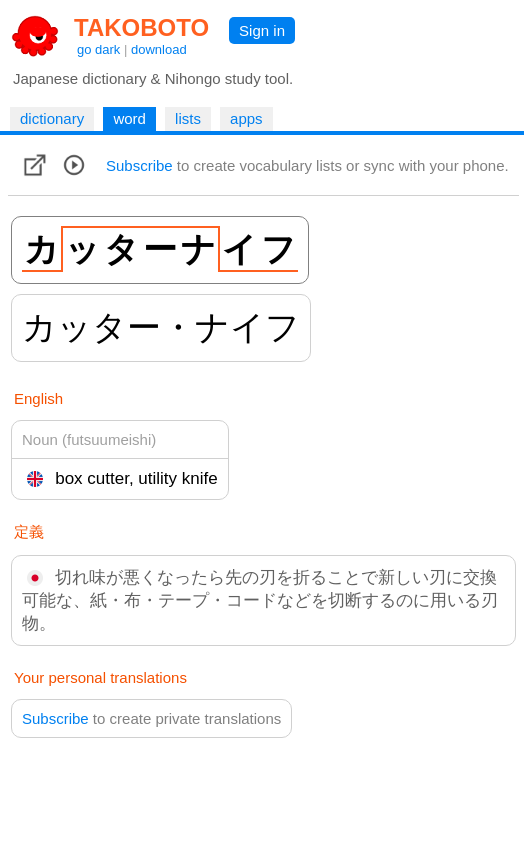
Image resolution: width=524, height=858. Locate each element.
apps (246, 118)
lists (188, 118)
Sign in (262, 30)
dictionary (52, 118)
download (159, 49)
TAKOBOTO (141, 27)
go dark (98, 49)
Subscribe (139, 165)
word (129, 118)
